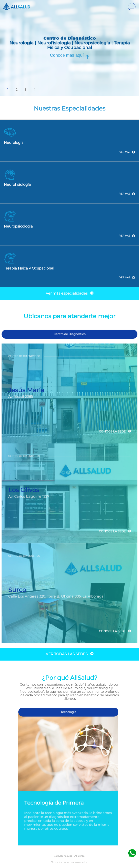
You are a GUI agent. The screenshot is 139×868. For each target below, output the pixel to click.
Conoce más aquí (67, 55)
